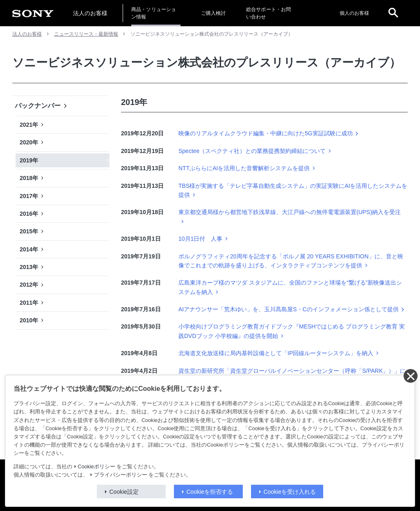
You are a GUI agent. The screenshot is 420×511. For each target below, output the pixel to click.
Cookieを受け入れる (290, 492)
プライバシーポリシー (121, 475)
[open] (393, 13)
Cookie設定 (124, 492)
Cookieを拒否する (210, 492)
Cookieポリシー (97, 467)
